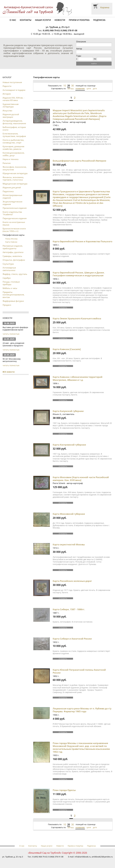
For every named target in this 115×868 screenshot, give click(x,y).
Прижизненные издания (15, 208)
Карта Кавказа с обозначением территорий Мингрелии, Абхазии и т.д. (78, 378)
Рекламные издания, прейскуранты (13, 247)
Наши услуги (43, 20)
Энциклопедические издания (12, 203)
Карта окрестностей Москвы (69, 544)
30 (73, 86)
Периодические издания (15, 218)
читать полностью (11, 334)
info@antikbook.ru (83, 857)
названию (80, 88)
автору (71, 88)
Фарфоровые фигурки (13, 301)
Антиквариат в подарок (14, 90)
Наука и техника (10, 159)
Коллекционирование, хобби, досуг (14, 154)
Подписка (99, 20)
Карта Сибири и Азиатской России (72, 639)
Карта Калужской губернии (68, 411)
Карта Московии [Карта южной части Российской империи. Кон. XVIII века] (81, 479)
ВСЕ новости (9, 372)
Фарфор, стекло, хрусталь (15, 274)
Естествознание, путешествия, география (14, 135)
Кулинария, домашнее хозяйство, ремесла (13, 148)
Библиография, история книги (14, 128)
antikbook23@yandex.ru (102, 857)
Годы (79, 56)
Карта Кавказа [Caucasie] (67, 349)
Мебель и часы (10, 288)
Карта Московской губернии (69, 514)
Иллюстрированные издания (12, 196)
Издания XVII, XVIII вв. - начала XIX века (14, 99)
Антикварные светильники (9, 269)
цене (89, 88)
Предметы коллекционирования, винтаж (14, 295)
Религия (7, 163)
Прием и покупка (79, 20)
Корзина (105, 7)
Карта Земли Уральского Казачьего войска (77, 318)
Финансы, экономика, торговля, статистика (13, 179)
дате (95, 88)
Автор (79, 49)
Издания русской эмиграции (11, 116)
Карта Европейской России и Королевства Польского (82, 241)
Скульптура (8, 264)
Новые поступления (12, 82)
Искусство (7, 111)
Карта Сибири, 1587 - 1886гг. (69, 609)
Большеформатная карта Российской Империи (79, 161)
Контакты (26, 20)
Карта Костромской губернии (69, 445)
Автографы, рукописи (13, 252)
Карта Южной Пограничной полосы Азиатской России (79, 671)
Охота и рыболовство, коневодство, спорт (13, 141)
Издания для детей (12, 187)
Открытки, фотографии (14, 260)
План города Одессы (64, 790)
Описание (81, 42)
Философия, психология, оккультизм (15, 168)
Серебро (7, 278)
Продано (7, 305)
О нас (13, 20)
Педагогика (8, 191)
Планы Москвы (11, 239)
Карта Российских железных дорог (72, 581)
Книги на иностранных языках (14, 223)
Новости (60, 20)
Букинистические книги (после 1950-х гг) (14, 230)
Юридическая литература (15, 173)
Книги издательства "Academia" (12, 213)
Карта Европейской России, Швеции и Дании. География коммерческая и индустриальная (79, 274)
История (7, 94)
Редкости (7, 86)
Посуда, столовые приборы (11, 283)
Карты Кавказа (11, 242)
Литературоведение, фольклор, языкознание (14, 122)
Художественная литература (11, 105)
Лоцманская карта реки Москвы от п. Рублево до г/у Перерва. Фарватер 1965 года (82, 710)
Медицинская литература (15, 184)
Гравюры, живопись (12, 256)
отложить (63, 150)
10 (65, 86)
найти (94, 64)
